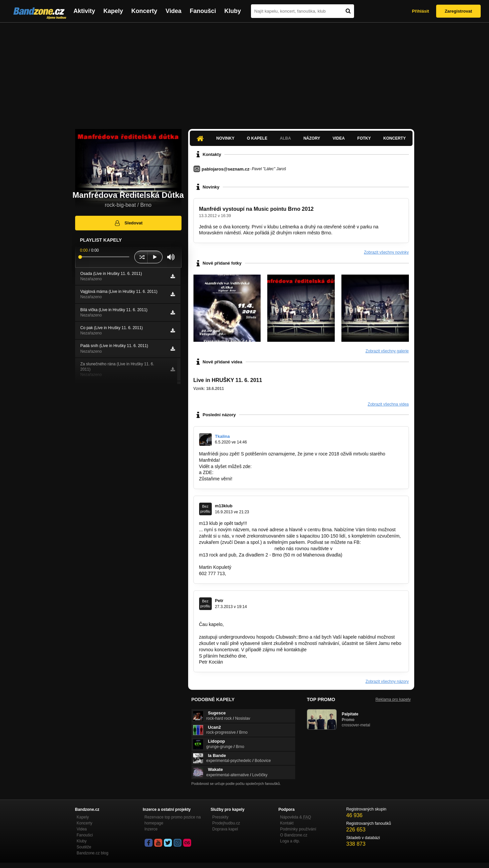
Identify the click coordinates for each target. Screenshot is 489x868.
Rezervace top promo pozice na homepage (173, 820)
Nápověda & (296, 817)
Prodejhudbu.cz (226, 823)
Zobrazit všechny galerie (387, 351)
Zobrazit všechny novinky (386, 252)
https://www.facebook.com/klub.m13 (236, 549)
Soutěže (84, 847)
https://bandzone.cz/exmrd (280, 466)
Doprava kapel (225, 829)
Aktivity (84, 11)
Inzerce (151, 829)
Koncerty (144, 11)
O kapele (257, 138)
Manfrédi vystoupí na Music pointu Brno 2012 (256, 209)
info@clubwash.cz (327, 650)
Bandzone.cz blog (93, 853)
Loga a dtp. (290, 841)
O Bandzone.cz (294, 835)
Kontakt (287, 823)
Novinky (226, 138)
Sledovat (128, 223)
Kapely (113, 11)
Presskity (221, 817)
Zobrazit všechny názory (387, 682)
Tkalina (223, 436)
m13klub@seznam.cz (250, 573)
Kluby (233, 11)
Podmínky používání (298, 829)
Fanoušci (203, 11)
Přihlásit (420, 11)
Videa (174, 11)
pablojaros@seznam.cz (226, 169)
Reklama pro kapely (393, 699)
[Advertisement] (245, 72)
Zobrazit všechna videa (388, 404)
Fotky (364, 138)
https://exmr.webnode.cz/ (241, 472)
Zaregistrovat (458, 11)
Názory (312, 138)
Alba (285, 138)
